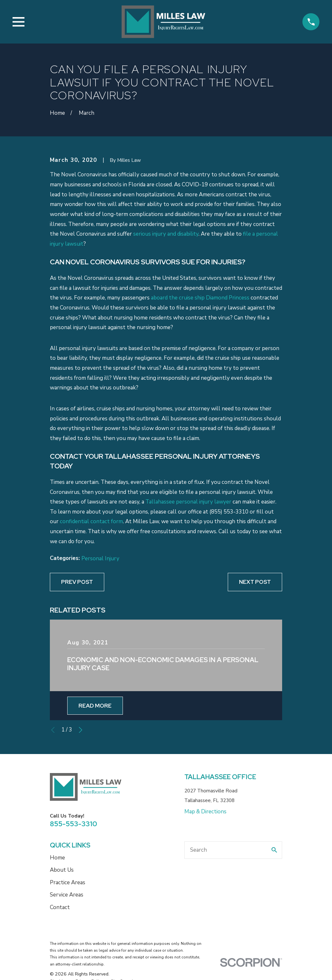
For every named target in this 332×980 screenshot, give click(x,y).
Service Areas (67, 895)
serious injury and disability (166, 234)
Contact (60, 907)
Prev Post (77, 582)
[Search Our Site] (274, 850)
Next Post (255, 582)
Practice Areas (68, 882)
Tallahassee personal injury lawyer (188, 502)
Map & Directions (205, 812)
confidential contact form (91, 521)
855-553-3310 (74, 824)
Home (57, 858)
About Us (62, 870)
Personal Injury (100, 559)
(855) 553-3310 (229, 512)
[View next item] (81, 730)
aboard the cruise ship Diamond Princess (200, 298)
